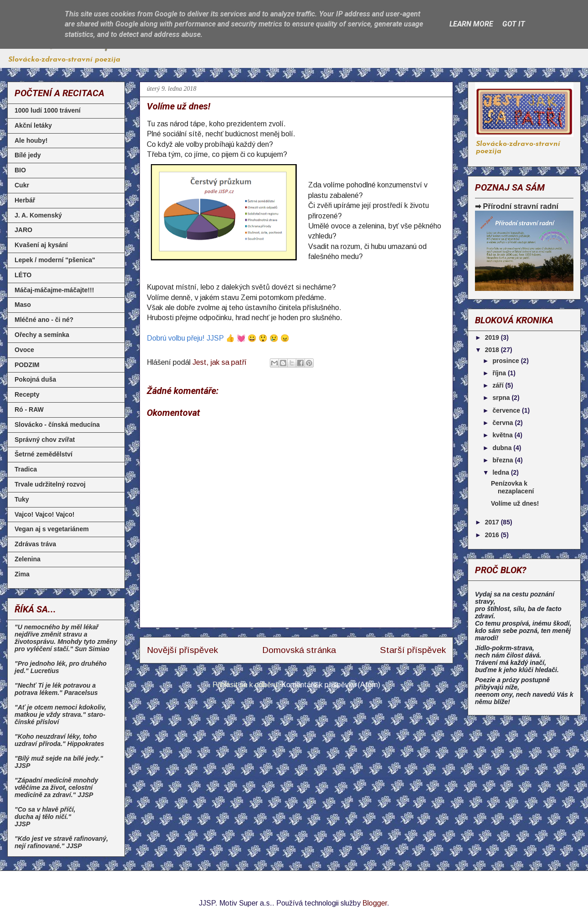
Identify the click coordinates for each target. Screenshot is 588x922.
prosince (506, 361)
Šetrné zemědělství (44, 454)
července (507, 410)
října (500, 373)
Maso (23, 305)
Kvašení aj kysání (41, 245)
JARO (23, 230)
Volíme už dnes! (515, 503)
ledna (501, 472)
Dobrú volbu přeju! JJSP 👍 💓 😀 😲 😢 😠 (218, 338)
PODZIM (27, 365)
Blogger (375, 903)
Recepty (27, 394)
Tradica (26, 469)
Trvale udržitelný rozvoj (50, 484)
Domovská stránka (299, 650)
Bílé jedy (28, 155)
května (503, 435)
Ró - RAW (29, 409)
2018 (493, 350)
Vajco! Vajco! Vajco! (45, 514)
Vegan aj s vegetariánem (52, 529)
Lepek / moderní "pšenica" (55, 260)
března (503, 460)
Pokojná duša (35, 379)
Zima (22, 574)
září (499, 385)
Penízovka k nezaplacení (512, 487)
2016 (493, 535)
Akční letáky (33, 125)
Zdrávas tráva (35, 544)
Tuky (22, 499)
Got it (514, 24)
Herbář (25, 200)
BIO (20, 170)
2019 (493, 337)
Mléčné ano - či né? (44, 320)
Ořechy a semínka (42, 335)
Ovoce (24, 350)
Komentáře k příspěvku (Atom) (331, 685)
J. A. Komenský (38, 215)
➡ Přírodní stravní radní (517, 206)
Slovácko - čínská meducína (57, 425)
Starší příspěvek (413, 650)
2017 (493, 522)
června (503, 423)
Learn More (471, 24)
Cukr (22, 185)
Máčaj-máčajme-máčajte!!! (54, 290)
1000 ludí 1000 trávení (48, 110)
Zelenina (28, 559)
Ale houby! (31, 140)
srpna (502, 398)
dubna (503, 448)
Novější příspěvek (182, 650)
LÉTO (23, 275)
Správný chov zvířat (45, 440)
